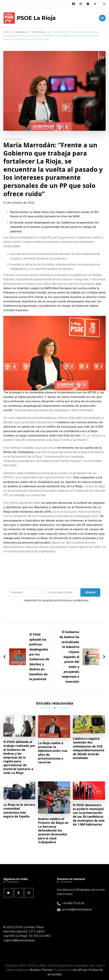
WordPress (80, 970)
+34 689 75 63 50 (73, 903)
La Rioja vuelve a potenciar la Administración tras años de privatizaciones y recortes (53, 753)
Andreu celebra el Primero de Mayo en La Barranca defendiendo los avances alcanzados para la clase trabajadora (53, 831)
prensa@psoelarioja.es (77, 909)
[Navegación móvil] (102, 18)
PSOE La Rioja (36, 18)
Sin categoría (13, 139)
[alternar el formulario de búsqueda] (104, 4)
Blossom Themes (41, 970)
